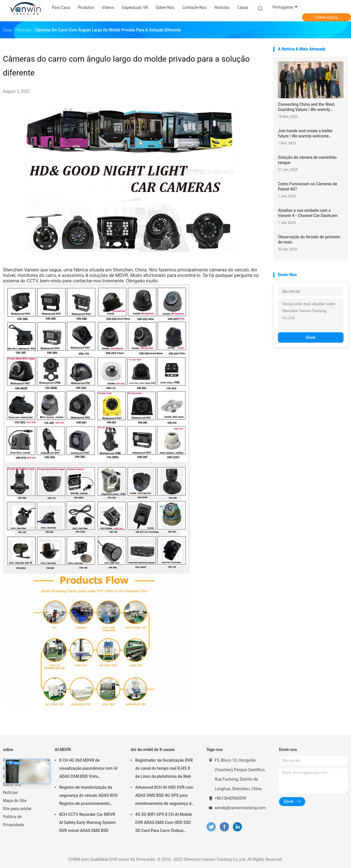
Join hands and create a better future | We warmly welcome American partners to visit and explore (305, 134)
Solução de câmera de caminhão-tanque (308, 160)
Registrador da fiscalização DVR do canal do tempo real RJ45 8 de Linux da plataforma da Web (164, 768)
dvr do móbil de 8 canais (153, 750)
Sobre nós (12, 784)
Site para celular (17, 809)
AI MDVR (63, 750)
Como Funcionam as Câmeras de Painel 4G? (308, 186)
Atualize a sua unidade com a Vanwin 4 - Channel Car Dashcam (308, 213)
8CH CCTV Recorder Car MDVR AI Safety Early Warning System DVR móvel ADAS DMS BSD (87, 822)
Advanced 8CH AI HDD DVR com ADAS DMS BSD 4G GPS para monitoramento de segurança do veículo (164, 796)
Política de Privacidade (13, 821)
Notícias (10, 792)
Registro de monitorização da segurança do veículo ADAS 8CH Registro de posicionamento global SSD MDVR (88, 796)
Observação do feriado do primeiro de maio (309, 239)
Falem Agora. (327, 17)
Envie (311, 337)
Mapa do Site (15, 801)
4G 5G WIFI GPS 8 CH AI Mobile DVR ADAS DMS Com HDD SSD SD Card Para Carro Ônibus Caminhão (164, 823)
